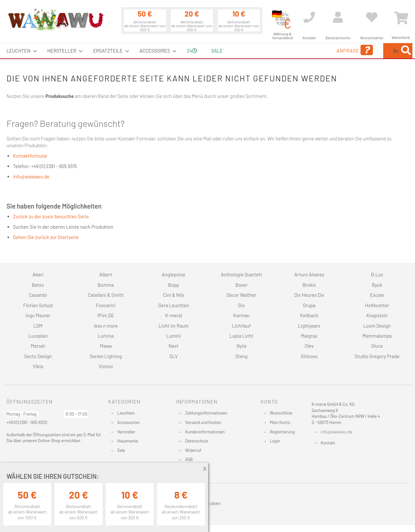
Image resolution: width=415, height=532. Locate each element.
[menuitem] (20, 51)
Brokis (309, 285)
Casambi (38, 295)
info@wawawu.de (31, 176)
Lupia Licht (241, 336)
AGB (189, 459)
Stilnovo (309, 356)
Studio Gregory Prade (377, 356)
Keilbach (309, 315)
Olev (309, 346)
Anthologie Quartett (241, 274)
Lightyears (309, 326)
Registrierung (282, 432)
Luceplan (38, 336)
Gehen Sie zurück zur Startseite (46, 237)
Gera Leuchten (174, 305)
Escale (377, 295)
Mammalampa (377, 336)
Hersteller (126, 432)
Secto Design (38, 356)
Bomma (106, 285)
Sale (121, 450)
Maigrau (309, 336)
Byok (377, 285)
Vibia (38, 366)
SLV (174, 356)
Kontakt (328, 443)
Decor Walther (241, 295)
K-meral (174, 315)
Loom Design (377, 326)
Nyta (241, 346)
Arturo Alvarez (309, 274)
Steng (241, 356)
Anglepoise (173, 274)
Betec (38, 285)
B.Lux (377, 274)
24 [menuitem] (192, 51)
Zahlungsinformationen (206, 413)
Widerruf (193, 450)
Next (174, 346)
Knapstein (377, 315)
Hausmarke (128, 441)
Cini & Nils (174, 295)
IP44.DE (106, 315)
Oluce (377, 346)
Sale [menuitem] (217, 51)
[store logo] (55, 19)
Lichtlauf (241, 326)
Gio (241, 305)
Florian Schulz (38, 305)
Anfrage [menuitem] (302, 50)
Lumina (106, 336)
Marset (38, 346)
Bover (242, 285)
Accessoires (128, 422)
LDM (38, 326)
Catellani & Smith (106, 295)
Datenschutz (197, 441)
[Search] (406, 51)
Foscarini (106, 305)
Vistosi (106, 366)
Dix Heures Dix (309, 295)
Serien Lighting (106, 356)
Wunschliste (281, 413)
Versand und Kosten (203, 422)
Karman (241, 315)
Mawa (106, 346)
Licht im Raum (174, 326)
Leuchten (126, 413)
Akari (38, 274)
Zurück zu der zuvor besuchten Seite (51, 216)
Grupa (309, 305)
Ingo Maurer (38, 315)
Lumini (174, 336)
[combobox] (365, 51)
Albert (106, 274)
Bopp (173, 285)
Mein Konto (280, 422)
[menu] (207, 51)
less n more (106, 326)
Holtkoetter (377, 305)
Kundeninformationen (205, 432)
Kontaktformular (30, 156)
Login (275, 441)
